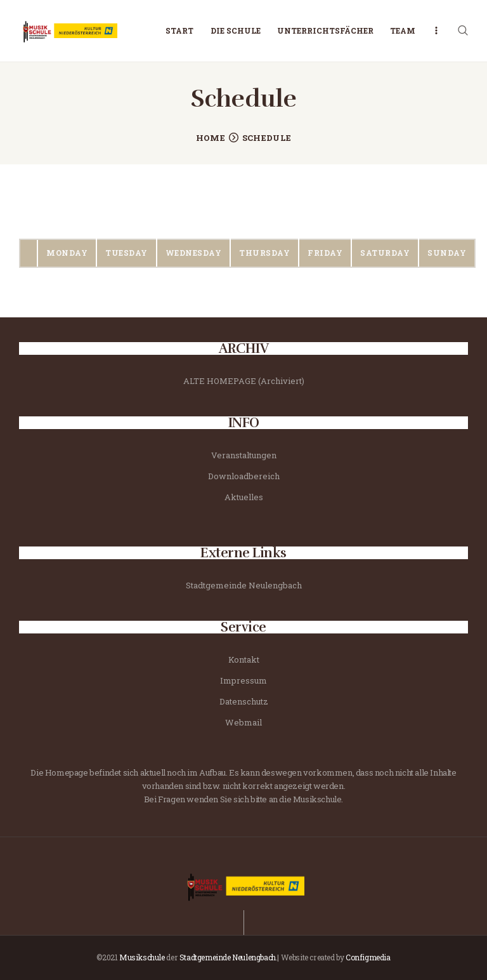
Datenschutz (244, 701)
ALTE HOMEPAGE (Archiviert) (244, 381)
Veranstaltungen (244, 455)
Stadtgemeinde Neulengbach (244, 585)
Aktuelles (244, 497)
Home (211, 138)
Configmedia (368, 957)
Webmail (243, 722)
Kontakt (244, 659)
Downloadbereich (244, 476)
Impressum (243, 680)
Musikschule (142, 957)
